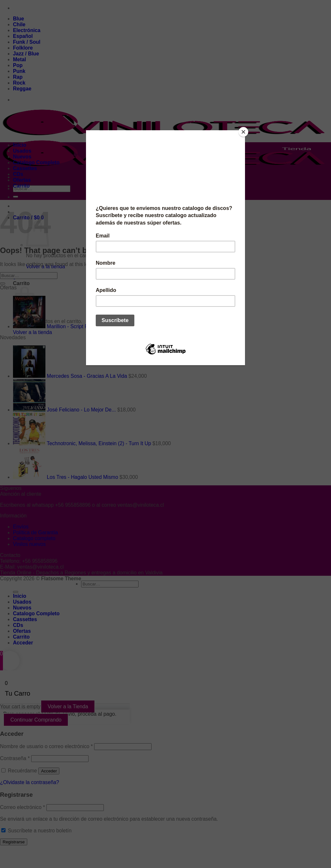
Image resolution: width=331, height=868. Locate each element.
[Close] (243, 132)
